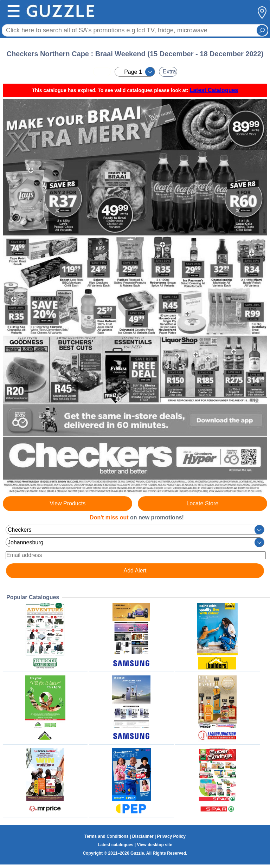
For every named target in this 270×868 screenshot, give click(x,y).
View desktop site (154, 845)
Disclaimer (143, 836)
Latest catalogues (115, 845)
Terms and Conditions (107, 836)
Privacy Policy (171, 836)
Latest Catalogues (214, 90)
